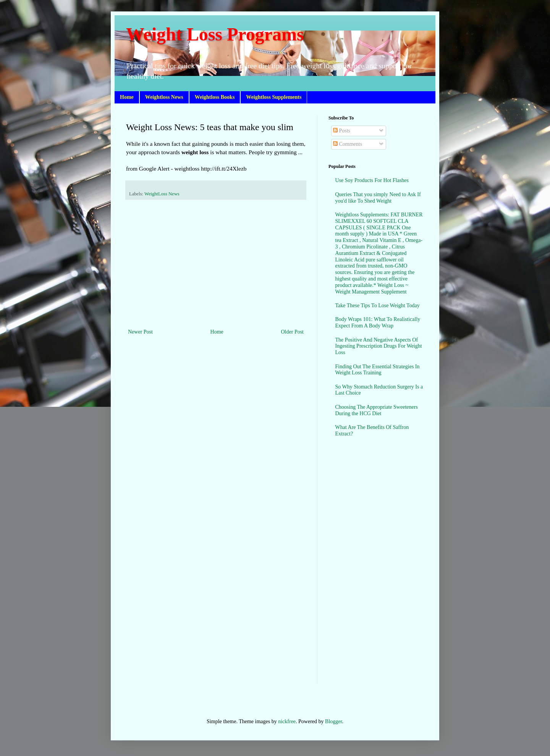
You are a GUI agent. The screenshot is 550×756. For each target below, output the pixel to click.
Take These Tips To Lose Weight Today (378, 305)
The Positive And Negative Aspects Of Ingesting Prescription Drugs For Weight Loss (379, 346)
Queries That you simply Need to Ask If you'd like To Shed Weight (378, 198)
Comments (348, 144)
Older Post (293, 332)
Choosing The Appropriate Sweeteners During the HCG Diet (377, 410)
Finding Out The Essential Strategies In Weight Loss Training (378, 370)
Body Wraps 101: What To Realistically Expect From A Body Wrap (378, 322)
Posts (342, 131)
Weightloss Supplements (274, 97)
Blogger (333, 721)
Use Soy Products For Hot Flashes (372, 180)
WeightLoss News (162, 194)
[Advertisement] (216, 264)
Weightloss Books (215, 97)
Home (127, 97)
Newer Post (140, 332)
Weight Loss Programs (215, 34)
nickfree (287, 721)
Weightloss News (164, 97)
